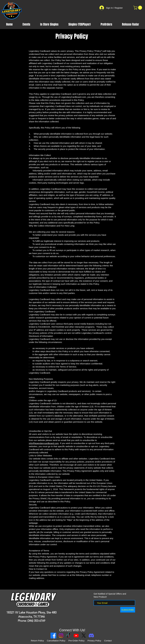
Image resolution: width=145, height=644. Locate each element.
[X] (84, 636)
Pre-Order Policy (77, 641)
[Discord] (91, 636)
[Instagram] (61, 636)
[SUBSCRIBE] (128, 610)
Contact (108, 641)
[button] (138, 8)
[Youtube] (76, 636)
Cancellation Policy (56, 641)
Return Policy (37, 641)
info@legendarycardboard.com (44, 443)
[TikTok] (69, 636)
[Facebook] (53, 636)
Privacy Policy (95, 641)
